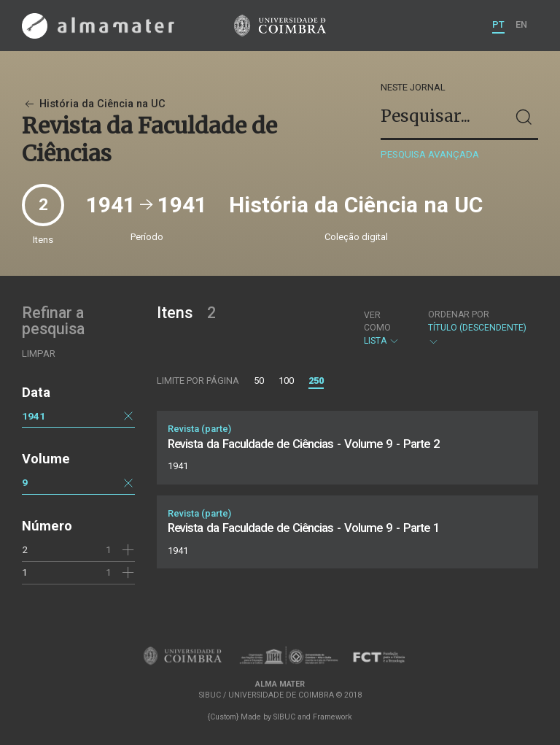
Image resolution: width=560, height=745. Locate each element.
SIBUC (284, 717)
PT (498, 24)
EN (521, 24)
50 (259, 381)
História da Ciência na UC (94, 104)
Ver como (377, 321)
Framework (332, 717)
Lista (384, 328)
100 (286, 381)
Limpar (39, 354)
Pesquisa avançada (430, 154)
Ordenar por (459, 314)
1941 (34, 416)
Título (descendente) (477, 328)
